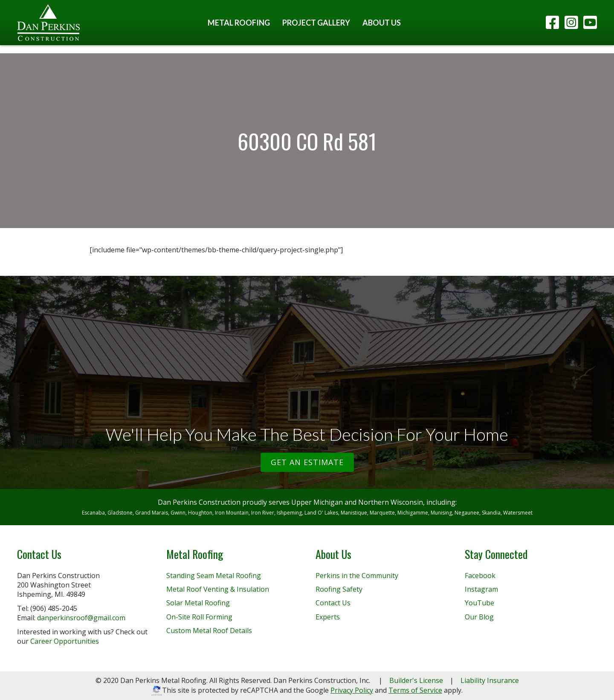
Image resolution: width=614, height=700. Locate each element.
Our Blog (479, 617)
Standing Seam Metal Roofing (214, 576)
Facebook (480, 576)
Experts (328, 617)
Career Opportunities (65, 641)
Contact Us (333, 603)
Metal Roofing (239, 23)
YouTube (479, 603)
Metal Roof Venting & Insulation (218, 589)
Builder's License (416, 680)
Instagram (481, 589)
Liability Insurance (490, 680)
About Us (382, 23)
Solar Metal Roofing (198, 603)
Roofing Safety (339, 589)
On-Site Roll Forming (199, 617)
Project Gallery (316, 23)
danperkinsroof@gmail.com (81, 618)
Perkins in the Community (357, 576)
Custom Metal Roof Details (209, 631)
